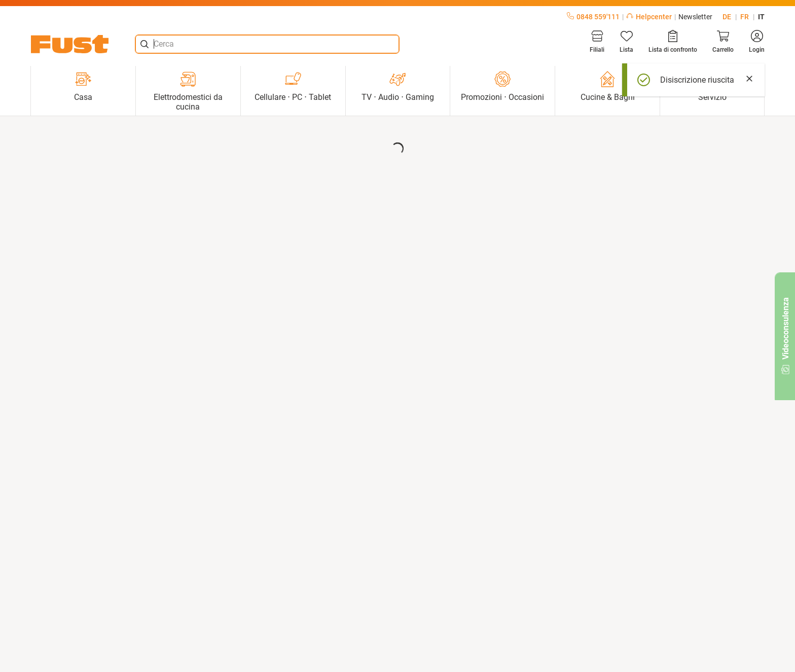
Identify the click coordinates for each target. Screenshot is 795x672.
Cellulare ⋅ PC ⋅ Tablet (293, 86)
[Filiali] (597, 42)
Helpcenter (649, 17)
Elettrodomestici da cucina (188, 91)
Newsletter (695, 17)
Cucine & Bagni (608, 86)
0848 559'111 (593, 17)
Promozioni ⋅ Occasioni (502, 86)
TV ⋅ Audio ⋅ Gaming (398, 86)
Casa (83, 86)
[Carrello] (723, 42)
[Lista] (626, 42)
